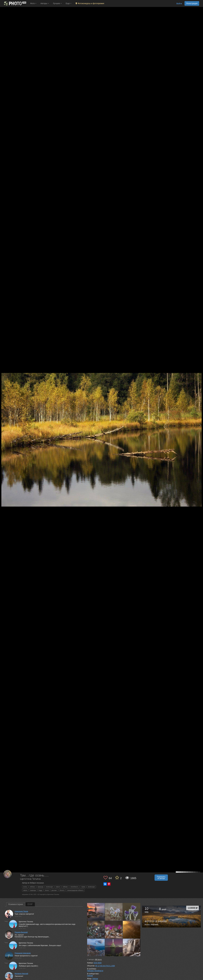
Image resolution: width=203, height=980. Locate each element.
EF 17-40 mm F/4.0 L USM (105, 966)
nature (58, 887)
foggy (41, 890)
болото (62, 890)
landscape (50, 887)
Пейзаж (90, 976)
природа (41, 887)
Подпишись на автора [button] (161, 878)
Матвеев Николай (21, 974)
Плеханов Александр (23, 953)
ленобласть (74, 887)
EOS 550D (98, 963)
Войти (179, 4)
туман (83, 887)
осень (25, 887)
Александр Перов (21, 911)
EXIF (30, 904)
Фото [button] (33, 3)
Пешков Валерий (21, 932)
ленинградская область (75, 890)
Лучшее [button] (57, 3)
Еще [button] (69, 3)
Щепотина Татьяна (30, 879)
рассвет (54, 890)
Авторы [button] (45, 3)
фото (98, 960)
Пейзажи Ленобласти (95, 971)
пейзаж (32, 887)
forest (47, 890)
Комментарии (16, 904)
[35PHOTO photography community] (15, 3)
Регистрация (192, 3)
